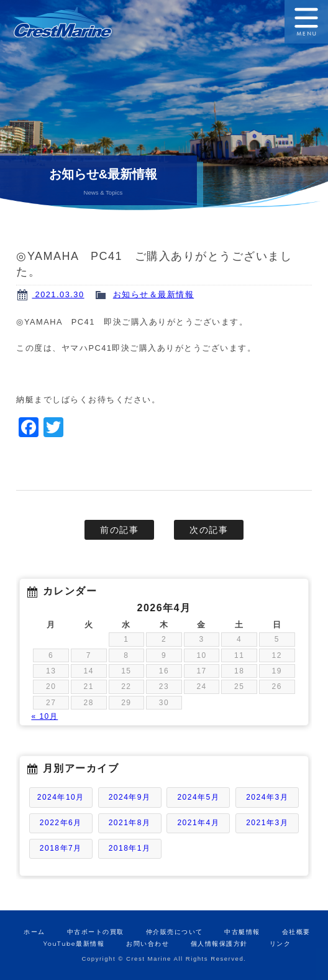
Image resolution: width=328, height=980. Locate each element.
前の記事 (119, 530)
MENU (306, 22)
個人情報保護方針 (219, 944)
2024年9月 (130, 797)
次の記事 (209, 530)
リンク (280, 944)
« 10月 (44, 716)
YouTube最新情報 (74, 944)
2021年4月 (198, 823)
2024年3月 (267, 797)
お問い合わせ (148, 944)
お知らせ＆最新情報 (154, 294)
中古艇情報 (242, 932)
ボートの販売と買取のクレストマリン (82, 22)
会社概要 (296, 932)
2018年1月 (130, 848)
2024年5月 (198, 797)
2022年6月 (61, 823)
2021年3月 (267, 823)
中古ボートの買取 (96, 932)
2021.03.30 (58, 294)
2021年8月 (130, 823)
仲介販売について (175, 932)
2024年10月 (61, 797)
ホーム (34, 932)
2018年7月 (61, 848)
